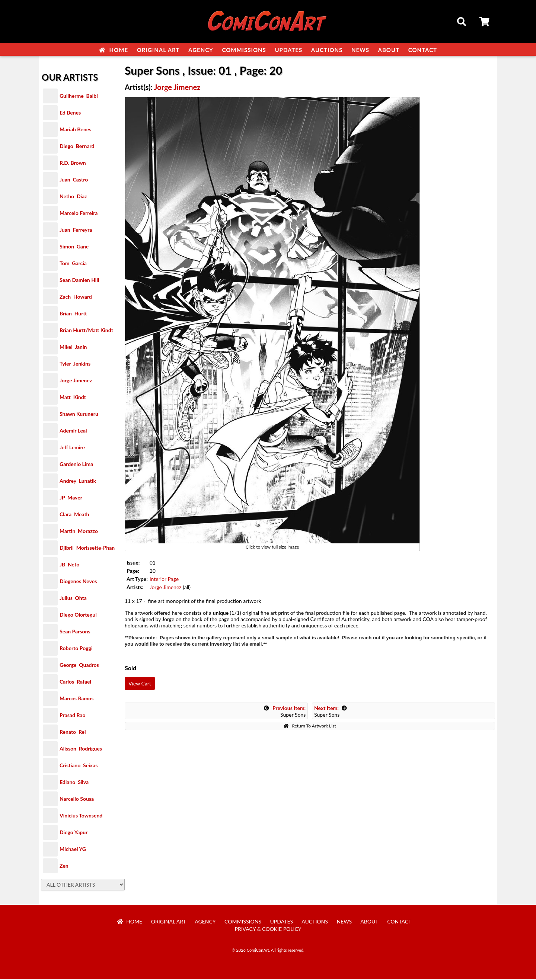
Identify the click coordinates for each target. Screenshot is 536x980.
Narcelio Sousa (77, 799)
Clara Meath (74, 515)
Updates (288, 50)
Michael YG (73, 850)
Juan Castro (74, 180)
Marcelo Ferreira (79, 214)
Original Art (158, 50)
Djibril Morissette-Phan (87, 548)
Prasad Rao (72, 716)
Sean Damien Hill (79, 281)
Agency (201, 50)
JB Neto (69, 565)
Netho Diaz (73, 197)
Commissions (244, 50)
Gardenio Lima (76, 465)
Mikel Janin (73, 348)
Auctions (327, 50)
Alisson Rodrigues (81, 749)
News (360, 50)
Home (114, 50)
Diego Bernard (77, 147)
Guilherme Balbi (79, 97)
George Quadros (79, 666)
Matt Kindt (73, 398)
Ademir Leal (73, 431)
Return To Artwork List (310, 727)
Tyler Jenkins (75, 364)
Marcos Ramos (76, 699)
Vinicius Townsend (81, 816)
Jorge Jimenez (76, 381)
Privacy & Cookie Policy (268, 930)
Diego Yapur (74, 833)
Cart (485, 23)
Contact (423, 50)
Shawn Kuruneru (79, 415)
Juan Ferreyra (76, 230)
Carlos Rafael (75, 682)
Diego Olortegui (78, 615)
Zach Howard (76, 297)
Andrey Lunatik (78, 481)
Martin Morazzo (79, 532)
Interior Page (164, 580)
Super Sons (285, 712)
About (389, 50)
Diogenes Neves (78, 582)
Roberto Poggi (76, 649)
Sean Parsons (75, 632)
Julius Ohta (73, 599)
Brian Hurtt (73, 314)
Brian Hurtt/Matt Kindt (86, 331)
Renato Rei (73, 732)
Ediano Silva (74, 783)
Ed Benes (70, 113)
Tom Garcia (73, 264)
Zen (64, 866)
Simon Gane (74, 247)
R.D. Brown (73, 163)
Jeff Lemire (72, 448)
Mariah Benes (75, 130)
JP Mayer (71, 498)
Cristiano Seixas (79, 766)
